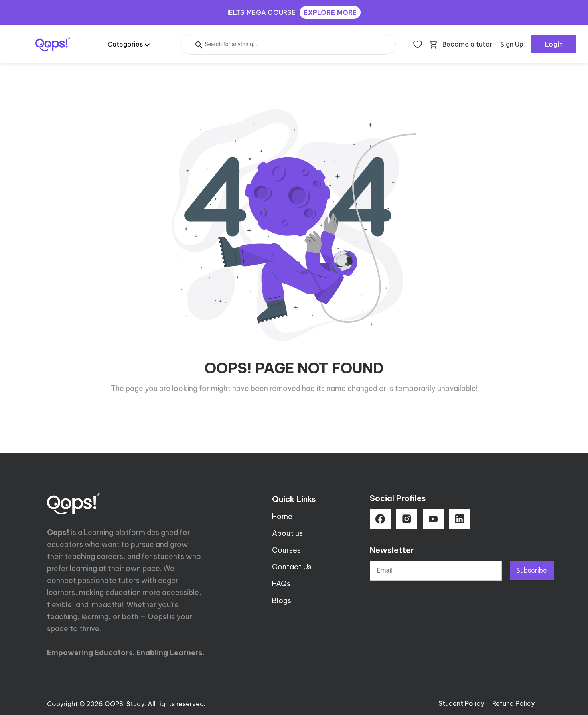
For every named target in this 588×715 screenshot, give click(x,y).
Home (282, 516)
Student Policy (461, 703)
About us (287, 533)
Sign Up (512, 44)
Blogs (282, 601)
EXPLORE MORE (330, 12)
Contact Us (292, 567)
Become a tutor (467, 44)
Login (554, 44)
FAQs (281, 584)
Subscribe (532, 570)
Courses (286, 550)
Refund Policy (513, 703)
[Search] (288, 44)
